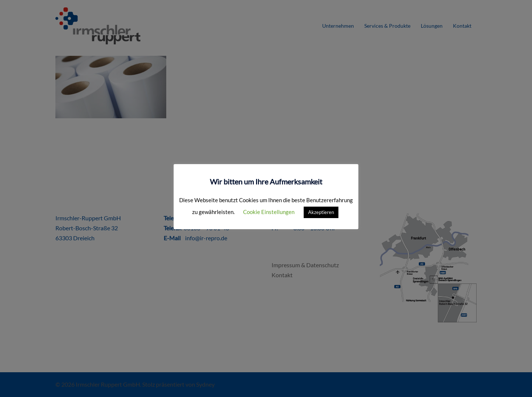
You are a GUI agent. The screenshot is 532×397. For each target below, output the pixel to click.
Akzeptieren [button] (321, 212)
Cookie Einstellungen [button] (269, 212)
